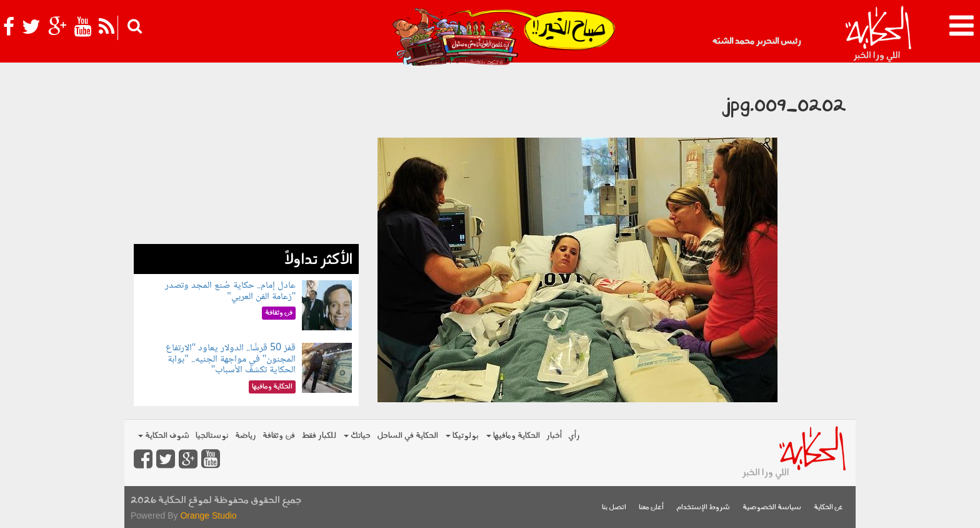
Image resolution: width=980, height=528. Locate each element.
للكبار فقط (319, 436)
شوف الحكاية (164, 436)
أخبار (554, 436)
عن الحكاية (828, 508)
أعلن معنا (651, 508)
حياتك (357, 436)
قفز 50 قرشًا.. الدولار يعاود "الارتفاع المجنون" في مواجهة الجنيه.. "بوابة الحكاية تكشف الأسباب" (231, 359)
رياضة (246, 436)
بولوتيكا (462, 436)
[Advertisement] (246, 156)
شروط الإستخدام (703, 508)
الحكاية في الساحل (407, 436)
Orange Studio (208, 515)
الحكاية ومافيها (513, 436)
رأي (574, 436)
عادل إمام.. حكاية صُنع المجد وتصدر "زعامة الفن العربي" (230, 291)
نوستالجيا (212, 436)
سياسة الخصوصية (772, 508)
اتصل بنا (614, 508)
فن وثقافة (279, 436)
